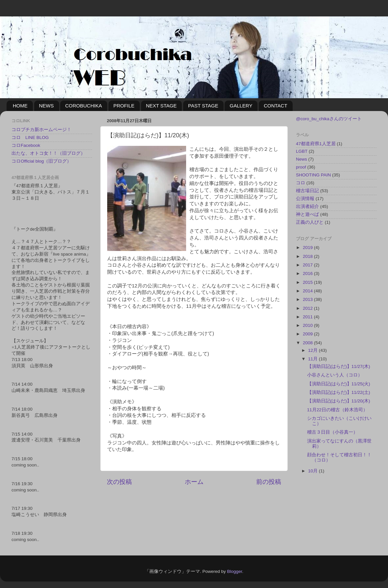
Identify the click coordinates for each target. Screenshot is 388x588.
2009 (308, 334)
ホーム (194, 482)
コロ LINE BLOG (30, 137)
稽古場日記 (307, 191)
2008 (308, 343)
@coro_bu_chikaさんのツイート (329, 119)
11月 (314, 359)
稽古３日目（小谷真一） (332, 432)
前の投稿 (269, 482)
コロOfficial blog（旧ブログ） (41, 161)
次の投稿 (119, 482)
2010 (308, 325)
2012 (308, 308)
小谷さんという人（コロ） (335, 375)
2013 (308, 299)
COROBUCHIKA (84, 106)
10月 (314, 471)
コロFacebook (26, 145)
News (302, 159)
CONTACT (275, 106)
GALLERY (241, 106)
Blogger (234, 571)
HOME (20, 106)
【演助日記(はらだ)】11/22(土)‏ (339, 392)
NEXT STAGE (161, 106)
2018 (308, 256)
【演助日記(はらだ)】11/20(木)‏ (339, 401)
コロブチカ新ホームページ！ (41, 130)
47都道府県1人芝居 (316, 144)
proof (301, 167)
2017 (308, 265)
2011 (308, 317)
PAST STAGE (203, 106)
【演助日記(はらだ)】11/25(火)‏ (339, 384)
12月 (314, 350)
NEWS (47, 106)
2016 (308, 273)
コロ (301, 183)
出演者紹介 (307, 206)
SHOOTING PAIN (313, 175)
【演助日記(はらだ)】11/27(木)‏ (339, 366)
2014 (308, 291)
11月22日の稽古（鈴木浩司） (337, 410)
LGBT (302, 151)
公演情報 (305, 199)
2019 (308, 248)
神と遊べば (307, 214)
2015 (308, 282)
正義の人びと (310, 222)
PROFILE (124, 106)
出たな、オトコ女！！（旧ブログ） (48, 153)
